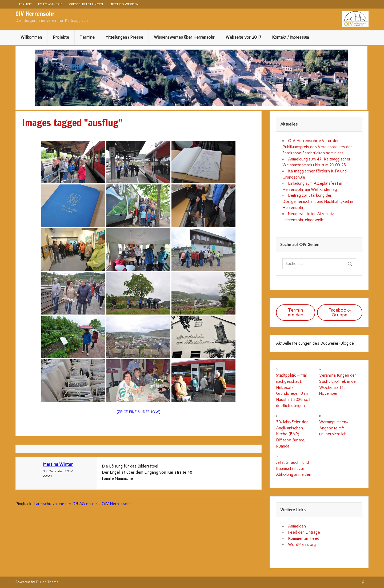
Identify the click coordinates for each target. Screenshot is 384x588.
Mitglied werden (124, 4)
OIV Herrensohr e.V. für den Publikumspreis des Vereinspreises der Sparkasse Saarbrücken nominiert (317, 147)
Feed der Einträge (304, 532)
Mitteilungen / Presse (124, 37)
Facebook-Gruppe (340, 312)
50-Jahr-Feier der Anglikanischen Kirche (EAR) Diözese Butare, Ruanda (292, 434)
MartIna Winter (58, 464)
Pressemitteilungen (86, 4)
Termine (25, 4)
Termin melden (296, 312)
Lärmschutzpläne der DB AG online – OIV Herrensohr (82, 504)
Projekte (61, 37)
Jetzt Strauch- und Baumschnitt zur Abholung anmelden (294, 469)
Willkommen (31, 37)
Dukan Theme (47, 582)
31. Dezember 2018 (58, 471)
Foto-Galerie (50, 4)
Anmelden (297, 526)
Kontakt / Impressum (290, 37)
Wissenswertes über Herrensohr (184, 37)
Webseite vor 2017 (243, 37)
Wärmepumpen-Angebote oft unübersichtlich (334, 428)
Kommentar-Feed (304, 538)
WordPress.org (302, 545)
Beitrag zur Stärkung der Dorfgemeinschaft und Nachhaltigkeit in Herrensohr (318, 202)
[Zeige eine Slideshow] (139, 412)
